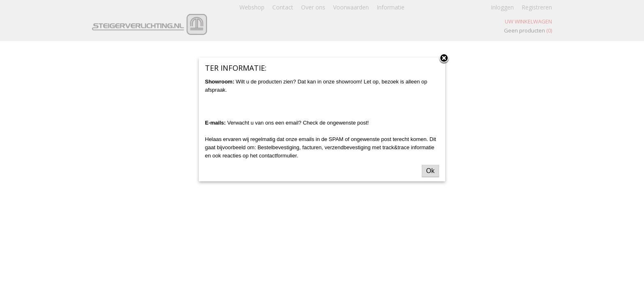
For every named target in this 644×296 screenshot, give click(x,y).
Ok (430, 171)
